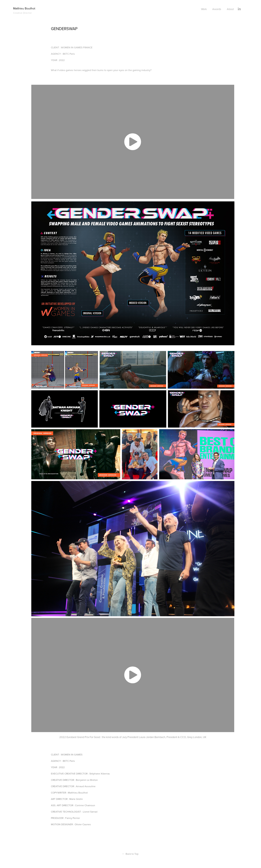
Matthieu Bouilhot (25, 8)
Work (204, 9)
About (230, 9)
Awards (217, 9)
